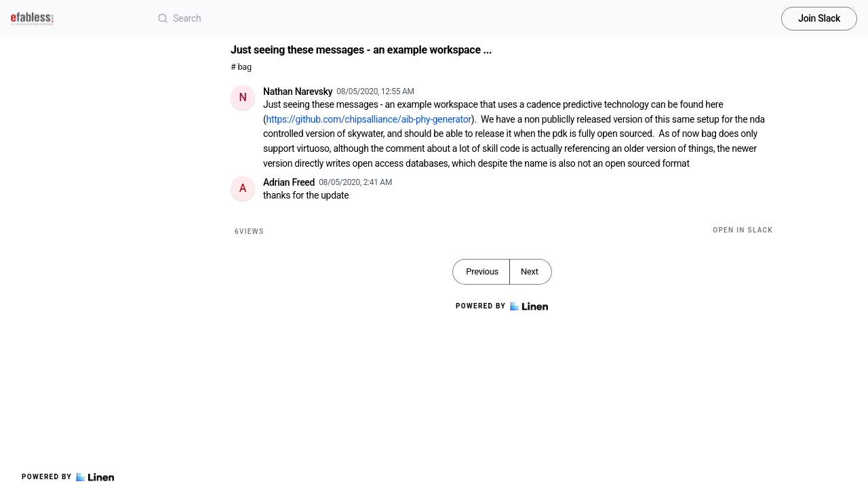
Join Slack (819, 18)
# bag (241, 67)
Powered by (68, 477)
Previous (482, 271)
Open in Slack (743, 230)
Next (530, 271)
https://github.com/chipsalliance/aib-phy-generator (369, 119)
